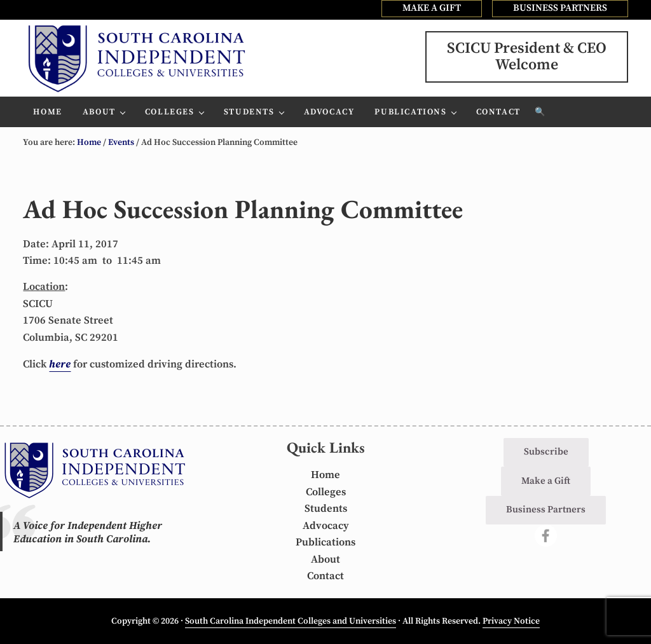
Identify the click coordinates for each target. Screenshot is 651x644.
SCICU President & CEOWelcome (527, 57)
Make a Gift (546, 481)
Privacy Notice (511, 621)
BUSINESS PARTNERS (560, 8)
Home (325, 475)
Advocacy (326, 526)
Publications (325, 543)
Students (326, 509)
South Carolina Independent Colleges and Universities (291, 621)
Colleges (326, 492)
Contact (325, 576)
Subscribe (546, 452)
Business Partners (546, 510)
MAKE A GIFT (432, 8)
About (325, 560)
